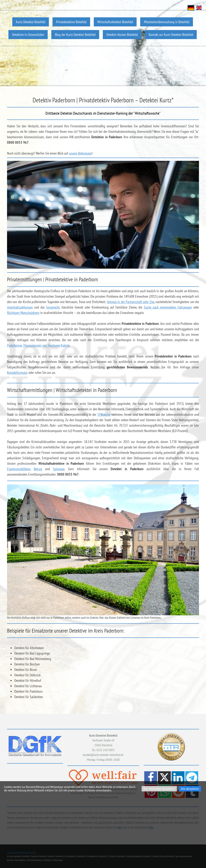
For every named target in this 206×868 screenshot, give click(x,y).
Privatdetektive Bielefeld (71, 22)
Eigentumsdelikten (19, 469)
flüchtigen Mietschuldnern (23, 313)
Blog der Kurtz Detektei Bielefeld (75, 35)
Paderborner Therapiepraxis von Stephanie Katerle (38, 345)
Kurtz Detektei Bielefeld (31, 22)
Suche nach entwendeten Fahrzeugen (168, 307)
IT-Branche (104, 414)
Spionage (59, 469)
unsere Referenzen (80, 153)
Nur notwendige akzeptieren (159, 789)
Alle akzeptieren (190, 789)
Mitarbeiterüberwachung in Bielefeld (167, 22)
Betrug (38, 469)
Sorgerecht (53, 307)
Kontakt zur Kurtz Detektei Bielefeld (171, 35)
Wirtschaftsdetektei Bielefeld (115, 22)
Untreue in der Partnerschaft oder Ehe (131, 302)
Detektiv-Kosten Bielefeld (122, 35)
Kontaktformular (17, 373)
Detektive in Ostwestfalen (28, 35)
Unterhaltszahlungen (20, 307)
